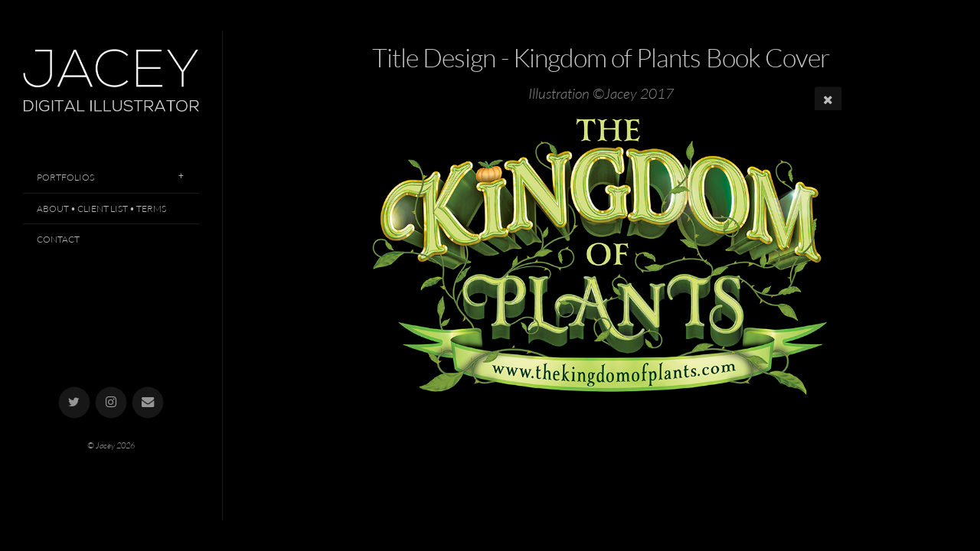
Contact (58, 239)
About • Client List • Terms (101, 209)
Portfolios (65, 177)
